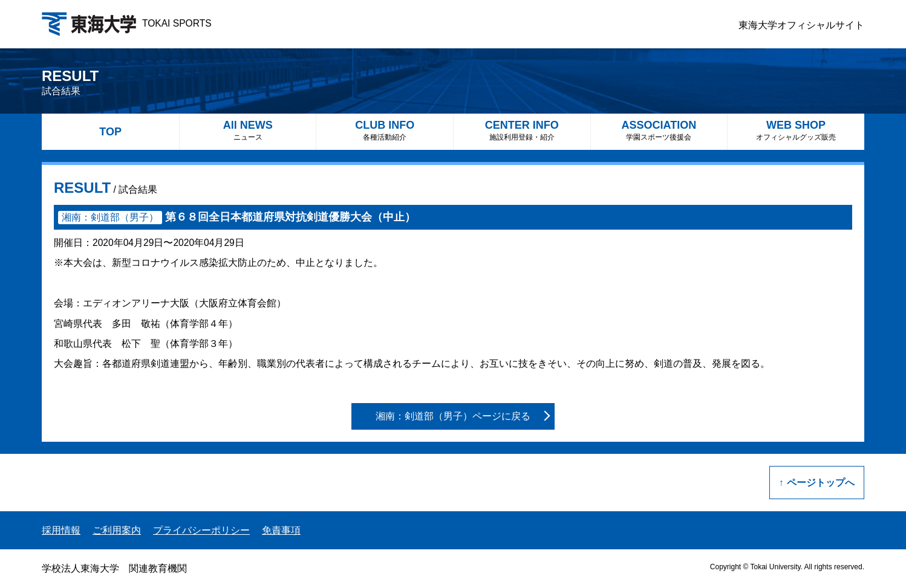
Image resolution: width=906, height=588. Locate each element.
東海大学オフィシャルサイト (801, 25)
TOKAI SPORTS (127, 23)
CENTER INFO (522, 130)
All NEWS (248, 130)
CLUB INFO (385, 130)
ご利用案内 (117, 530)
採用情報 (61, 530)
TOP (110, 132)
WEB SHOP (796, 130)
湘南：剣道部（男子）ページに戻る (453, 416)
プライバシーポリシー (201, 530)
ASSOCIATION (659, 130)
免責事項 (281, 530)
